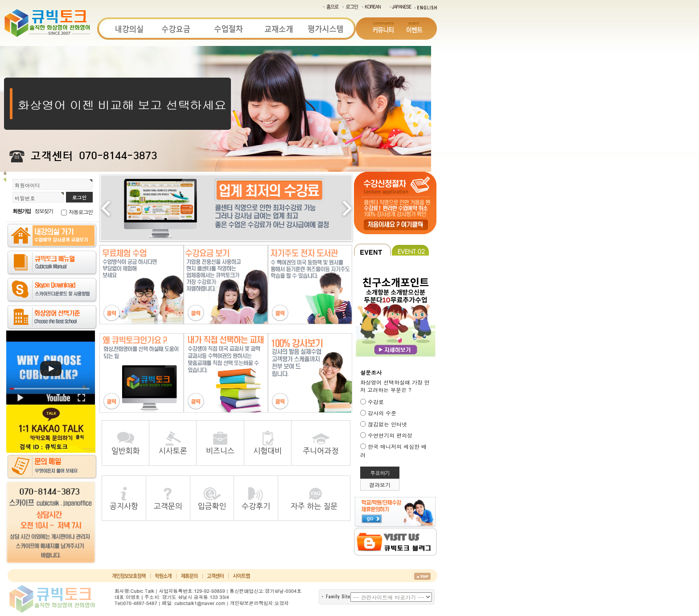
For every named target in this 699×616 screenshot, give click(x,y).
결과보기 (380, 485)
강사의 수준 (382, 413)
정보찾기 (44, 211)
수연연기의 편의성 (390, 435)
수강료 (376, 402)
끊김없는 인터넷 (387, 424)
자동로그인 (81, 212)
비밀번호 (25, 198)
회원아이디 (27, 185)
